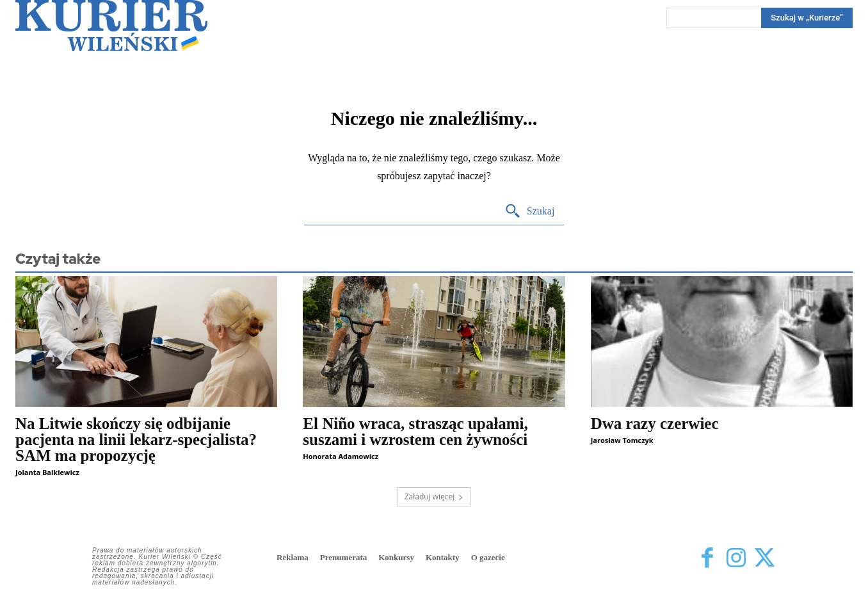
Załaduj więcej (434, 496)
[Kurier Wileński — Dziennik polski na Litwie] (111, 26)
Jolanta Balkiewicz (47, 472)
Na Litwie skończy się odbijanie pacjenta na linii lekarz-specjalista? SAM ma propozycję (136, 440)
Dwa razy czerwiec (655, 424)
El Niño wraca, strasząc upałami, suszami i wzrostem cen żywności (415, 432)
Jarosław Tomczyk (622, 440)
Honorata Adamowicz (341, 456)
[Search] (807, 18)
